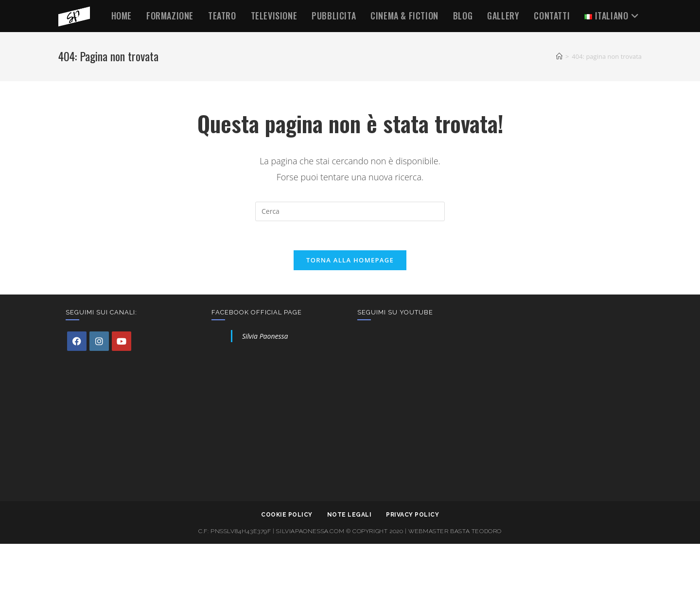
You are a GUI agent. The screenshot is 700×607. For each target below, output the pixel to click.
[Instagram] (99, 341)
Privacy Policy (412, 515)
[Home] (559, 56)
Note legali (350, 515)
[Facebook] (77, 341)
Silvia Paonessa (265, 336)
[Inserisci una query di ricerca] (350, 211)
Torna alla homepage (350, 260)
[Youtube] (122, 341)
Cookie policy (287, 515)
